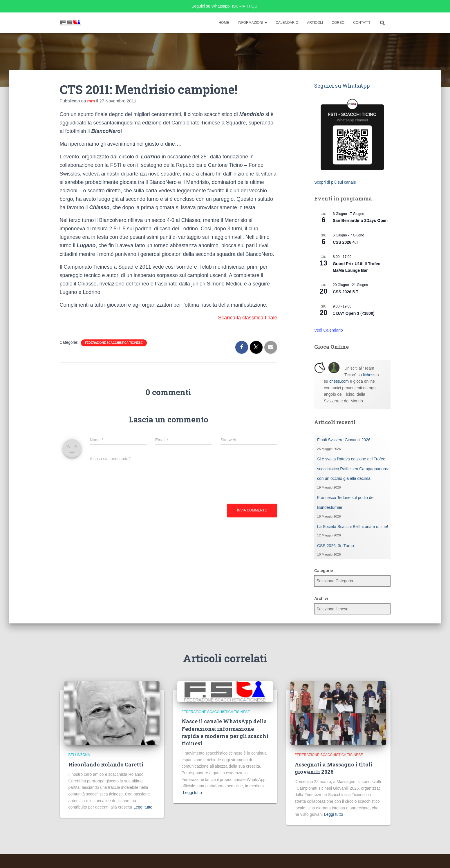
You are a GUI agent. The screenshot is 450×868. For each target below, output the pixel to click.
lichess (369, 375)
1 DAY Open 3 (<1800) (354, 313)
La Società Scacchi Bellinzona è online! (353, 527)
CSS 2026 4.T (346, 242)
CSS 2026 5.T (346, 292)
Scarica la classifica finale (247, 318)
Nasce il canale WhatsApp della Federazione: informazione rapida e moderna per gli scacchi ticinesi (225, 732)
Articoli (315, 23)
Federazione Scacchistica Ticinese (114, 343)
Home (224, 23)
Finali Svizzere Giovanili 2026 (344, 440)
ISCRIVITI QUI (245, 6)
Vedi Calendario (329, 330)
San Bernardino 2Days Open (360, 220)
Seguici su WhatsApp (342, 86)
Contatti (362, 23)
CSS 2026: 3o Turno (336, 546)
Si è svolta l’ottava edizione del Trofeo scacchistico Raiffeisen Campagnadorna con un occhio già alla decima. (353, 469)
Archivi (321, 598)
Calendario (287, 23)
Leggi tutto (143, 807)
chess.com (339, 381)
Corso (338, 23)
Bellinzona (79, 755)
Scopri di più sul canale (335, 182)
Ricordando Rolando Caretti (106, 764)
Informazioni (252, 23)
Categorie (324, 571)
